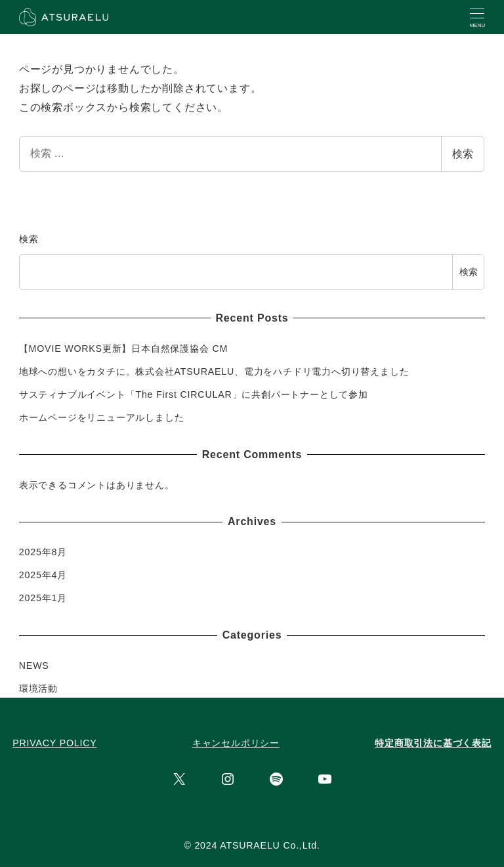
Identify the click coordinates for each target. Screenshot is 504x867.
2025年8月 (43, 552)
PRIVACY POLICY (54, 743)
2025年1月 (43, 598)
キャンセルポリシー (236, 743)
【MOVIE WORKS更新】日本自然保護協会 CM (123, 349)
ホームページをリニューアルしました (102, 417)
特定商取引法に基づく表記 (433, 743)
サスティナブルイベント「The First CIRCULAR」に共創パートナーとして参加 (194, 394)
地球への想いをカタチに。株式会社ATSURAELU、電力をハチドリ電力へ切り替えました (214, 371)
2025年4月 (43, 575)
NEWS (34, 666)
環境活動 (38, 688)
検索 (463, 154)
